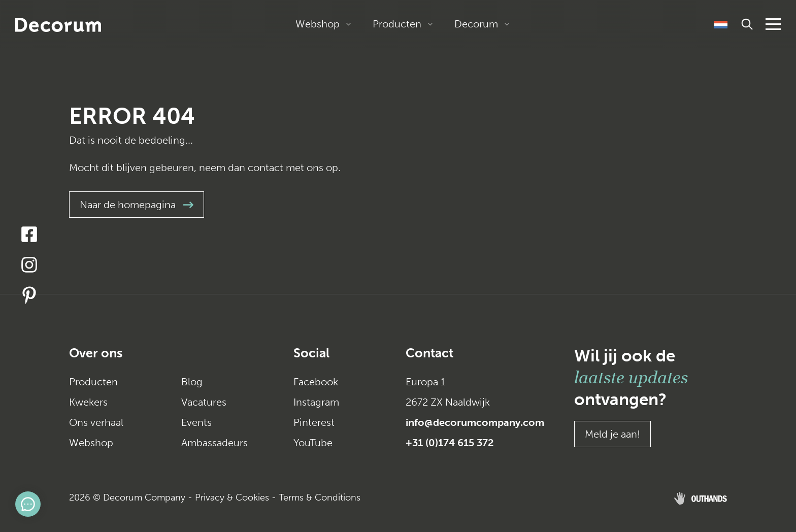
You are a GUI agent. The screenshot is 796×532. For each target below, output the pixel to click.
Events (196, 422)
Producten (397, 24)
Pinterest (314, 422)
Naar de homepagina (137, 205)
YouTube (313, 443)
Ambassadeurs (214, 443)
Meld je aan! (612, 434)
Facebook (316, 382)
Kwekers (88, 402)
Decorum (476, 24)
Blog (192, 382)
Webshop (318, 24)
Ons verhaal (96, 422)
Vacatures (204, 402)
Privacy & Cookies (232, 497)
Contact (429, 353)
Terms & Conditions (320, 497)
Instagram (316, 402)
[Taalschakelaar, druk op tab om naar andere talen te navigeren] (721, 24)
